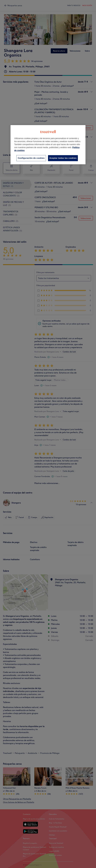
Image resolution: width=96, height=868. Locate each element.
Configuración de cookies (31, 158)
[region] (48, 145)
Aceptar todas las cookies (63, 158)
